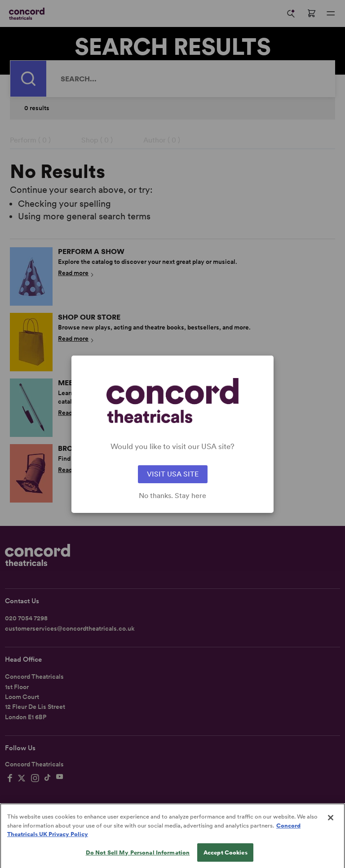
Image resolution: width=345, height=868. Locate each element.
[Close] (331, 828)
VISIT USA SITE (173, 474)
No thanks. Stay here (172, 496)
